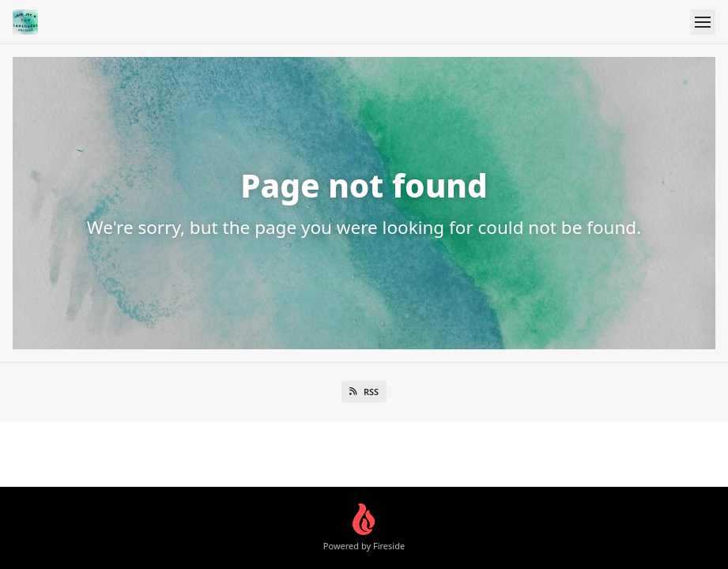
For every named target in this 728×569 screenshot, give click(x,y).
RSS (364, 392)
